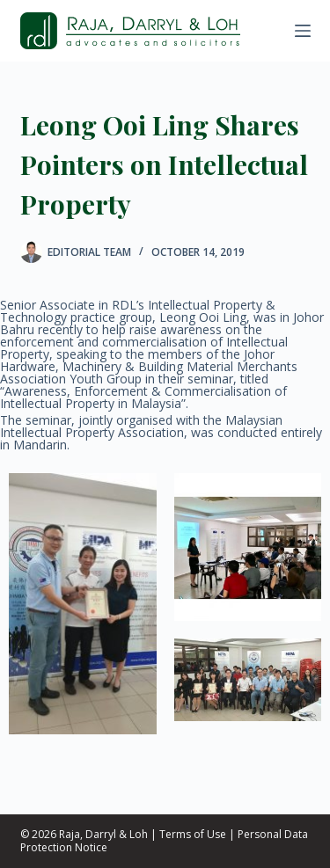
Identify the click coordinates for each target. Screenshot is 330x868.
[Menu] (303, 31)
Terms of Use (193, 834)
